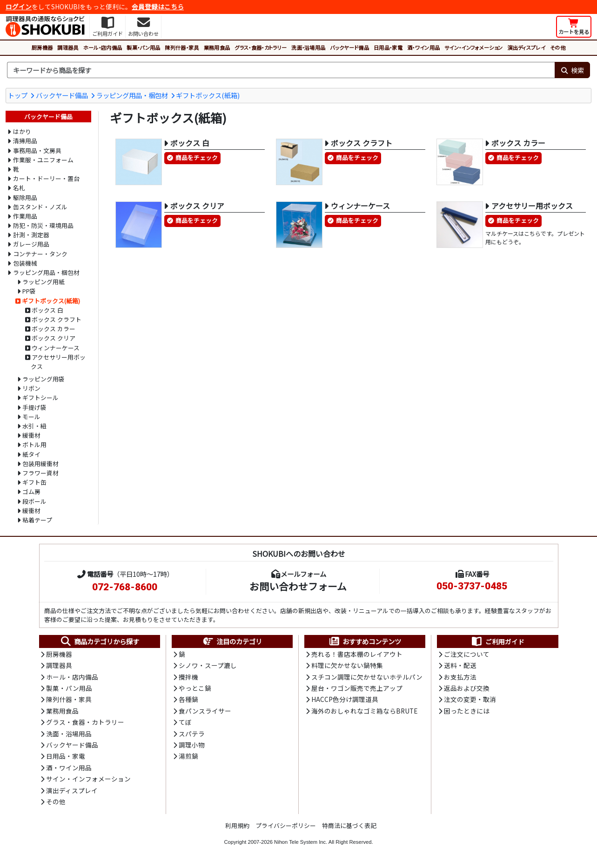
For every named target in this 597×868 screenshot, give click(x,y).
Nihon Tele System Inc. (301, 842)
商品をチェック (197, 157)
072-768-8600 (125, 587)
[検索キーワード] (281, 70)
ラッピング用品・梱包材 (132, 95)
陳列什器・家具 (182, 47)
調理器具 (68, 47)
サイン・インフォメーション (473, 47)
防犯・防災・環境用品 (43, 225)
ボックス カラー (54, 329)
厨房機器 (42, 47)
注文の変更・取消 (470, 699)
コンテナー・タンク (40, 254)
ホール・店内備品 (103, 47)
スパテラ (192, 734)
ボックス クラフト (57, 319)
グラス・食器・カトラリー (261, 47)
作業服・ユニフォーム (43, 160)
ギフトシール (40, 397)
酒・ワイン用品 (423, 47)
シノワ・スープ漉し (208, 665)
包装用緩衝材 (40, 464)
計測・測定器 (31, 235)
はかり (22, 131)
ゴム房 (31, 491)
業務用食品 (217, 47)
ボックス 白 (47, 310)
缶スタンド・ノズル (40, 207)
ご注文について (467, 654)
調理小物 (192, 745)
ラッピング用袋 (44, 379)
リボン (31, 388)
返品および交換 (467, 688)
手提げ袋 (34, 407)
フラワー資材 (40, 473)
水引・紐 (34, 426)
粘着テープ (37, 520)
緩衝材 (31, 435)
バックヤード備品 (349, 47)
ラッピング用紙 (44, 282)
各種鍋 (188, 699)
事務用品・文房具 (37, 150)
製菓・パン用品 (143, 47)
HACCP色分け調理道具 (345, 699)
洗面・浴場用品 (308, 47)
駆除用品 (25, 197)
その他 (558, 47)
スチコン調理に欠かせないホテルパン (367, 677)
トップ (18, 95)
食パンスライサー (205, 711)
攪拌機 (188, 677)
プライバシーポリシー (286, 825)
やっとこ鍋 (195, 688)
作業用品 (25, 216)
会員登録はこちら (158, 7)
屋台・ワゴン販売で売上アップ (357, 688)
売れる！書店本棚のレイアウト (357, 654)
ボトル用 (34, 444)
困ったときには (467, 711)
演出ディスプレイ (526, 47)
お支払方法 (460, 677)
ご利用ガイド (498, 641)
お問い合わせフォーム (298, 586)
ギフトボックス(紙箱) (208, 95)
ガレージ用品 (31, 244)
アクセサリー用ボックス (58, 362)
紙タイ (31, 454)
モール (31, 417)
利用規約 (237, 825)
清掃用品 (25, 141)
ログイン (19, 7)
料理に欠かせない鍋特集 (347, 665)
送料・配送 (460, 665)
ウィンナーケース (56, 348)
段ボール (34, 501)
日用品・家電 (388, 47)
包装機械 (25, 263)
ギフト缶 (34, 482)
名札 (19, 188)
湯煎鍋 (188, 756)
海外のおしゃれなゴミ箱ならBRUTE (364, 711)
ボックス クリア (54, 338)
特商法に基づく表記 (349, 825)
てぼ (185, 722)
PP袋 (29, 291)
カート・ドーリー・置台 (46, 178)
